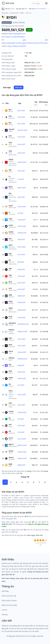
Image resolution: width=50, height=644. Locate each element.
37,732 (12, 9)
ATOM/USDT (22, 412)
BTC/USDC (21, 124)
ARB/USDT (21, 296)
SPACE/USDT (22, 458)
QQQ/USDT (22, 310)
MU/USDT (21, 197)
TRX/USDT (21, 276)
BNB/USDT (22, 465)
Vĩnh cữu (28, 13)
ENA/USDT (21, 372)
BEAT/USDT (22, 188)
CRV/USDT (21, 405)
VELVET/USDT (23, 130)
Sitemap (5, 614)
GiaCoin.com (24, 636)
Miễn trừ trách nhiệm (9, 605)
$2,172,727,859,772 (41, 9)
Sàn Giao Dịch (14, 13)
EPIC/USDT (22, 346)
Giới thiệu (5, 591)
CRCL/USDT (22, 395)
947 (26, 9)
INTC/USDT (22, 247)
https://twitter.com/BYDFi (17, 46)
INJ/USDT (21, 365)
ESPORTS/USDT (23, 324)
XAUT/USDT (22, 207)
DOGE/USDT (22, 233)
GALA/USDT (22, 352)
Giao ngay (7, 87)
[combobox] (37, 3)
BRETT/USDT (22, 445)
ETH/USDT (21, 117)
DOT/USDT (21, 339)
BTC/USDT (21, 111)
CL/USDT (21, 179)
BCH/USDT (21, 283)
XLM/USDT (21, 317)
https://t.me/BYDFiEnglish (15, 37)
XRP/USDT (21, 269)
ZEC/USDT (21, 171)
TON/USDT (22, 220)
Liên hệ (4, 610)
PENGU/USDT (23, 332)
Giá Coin (8, 3)
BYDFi (22, 13)
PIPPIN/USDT (22, 359)
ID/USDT (21, 419)
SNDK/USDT (22, 162)
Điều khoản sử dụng (9, 600)
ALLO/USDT (22, 439)
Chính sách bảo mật (9, 596)
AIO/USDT (21, 239)
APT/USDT (21, 426)
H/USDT (20, 213)
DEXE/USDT (22, 379)
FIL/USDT (21, 385)
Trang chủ (5, 13)
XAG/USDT (21, 153)
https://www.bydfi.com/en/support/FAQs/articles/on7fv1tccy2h (25, 43)
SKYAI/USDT (22, 452)
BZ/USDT (21, 262)
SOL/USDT (21, 254)
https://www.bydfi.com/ (17, 34)
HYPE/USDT (22, 226)
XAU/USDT (21, 144)
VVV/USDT (21, 289)
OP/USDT (21, 432)
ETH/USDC (21, 137)
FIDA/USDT (22, 302)
